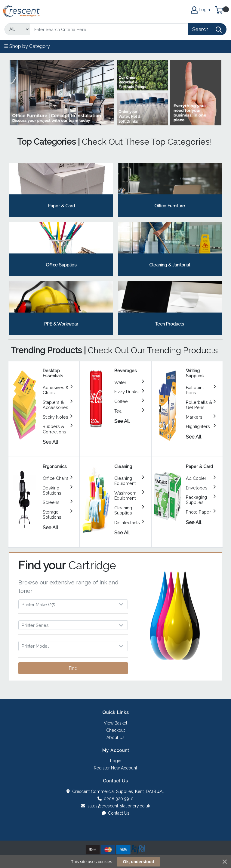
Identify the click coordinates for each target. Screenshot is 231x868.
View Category (61, 190)
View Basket (115, 723)
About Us (115, 737)
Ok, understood (139, 862)
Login (116, 761)
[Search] (109, 29)
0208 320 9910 (116, 799)
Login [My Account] (200, 10)
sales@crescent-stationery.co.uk (115, 806)
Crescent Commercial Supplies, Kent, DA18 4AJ (115, 791)
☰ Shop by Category (27, 46)
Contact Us (116, 813)
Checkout (115, 730)
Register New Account (115, 768)
